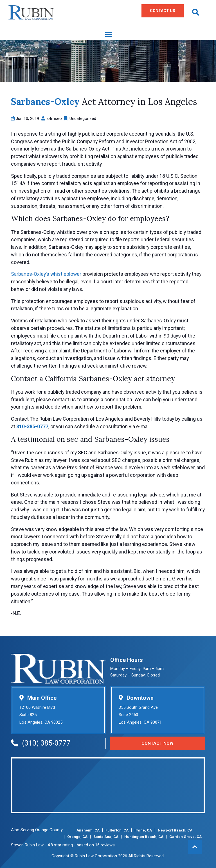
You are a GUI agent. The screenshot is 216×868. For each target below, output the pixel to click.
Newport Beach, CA (175, 830)
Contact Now (157, 743)
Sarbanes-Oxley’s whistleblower (46, 274)
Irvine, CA (143, 830)
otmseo (55, 119)
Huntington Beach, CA (144, 837)
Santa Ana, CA (106, 837)
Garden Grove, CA (185, 837)
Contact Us (163, 11)
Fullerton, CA (117, 830)
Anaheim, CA (88, 830)
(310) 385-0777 (41, 743)
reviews (108, 845)
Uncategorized (83, 119)
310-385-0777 (32, 426)
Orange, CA (77, 837)
